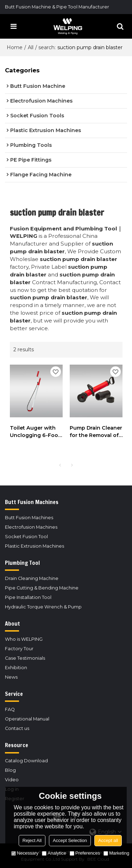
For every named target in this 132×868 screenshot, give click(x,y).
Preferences (85, 853)
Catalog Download (26, 761)
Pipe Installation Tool (28, 597)
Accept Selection (70, 840)
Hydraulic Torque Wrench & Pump (43, 607)
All (31, 47)
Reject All (32, 840)
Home (15, 47)
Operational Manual (27, 719)
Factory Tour (19, 649)
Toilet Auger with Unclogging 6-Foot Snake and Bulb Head (35, 432)
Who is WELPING (24, 639)
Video (12, 780)
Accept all (108, 840)
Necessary (25, 853)
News (11, 677)
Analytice (54, 853)
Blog (10, 770)
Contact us (17, 728)
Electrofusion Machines (31, 527)
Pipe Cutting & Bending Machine (42, 588)
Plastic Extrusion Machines (34, 546)
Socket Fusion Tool (26, 537)
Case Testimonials (25, 658)
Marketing (116, 853)
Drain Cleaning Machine (32, 578)
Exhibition (16, 668)
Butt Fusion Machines (29, 518)
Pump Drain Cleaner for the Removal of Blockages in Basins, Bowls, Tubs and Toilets (96, 432)
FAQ (10, 709)
